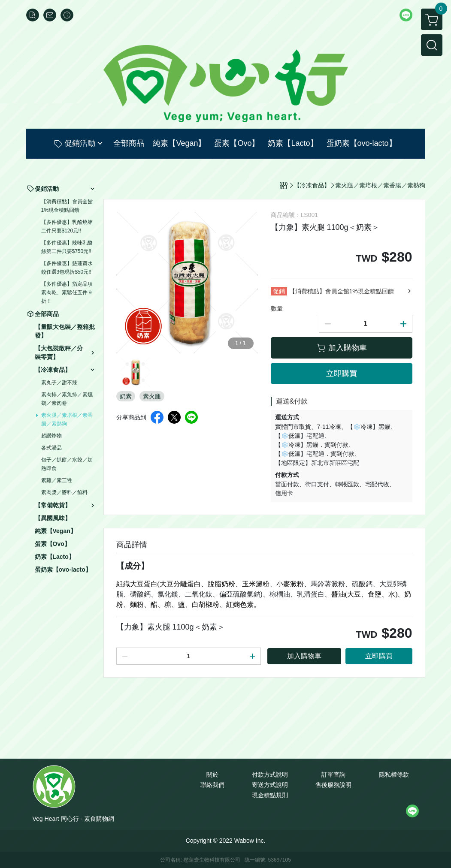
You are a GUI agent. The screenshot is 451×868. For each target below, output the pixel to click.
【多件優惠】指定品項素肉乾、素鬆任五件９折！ (67, 292)
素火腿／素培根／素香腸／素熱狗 (67, 419)
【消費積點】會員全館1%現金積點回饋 (67, 206)
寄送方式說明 (270, 785)
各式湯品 (51, 448)
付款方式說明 (270, 775)
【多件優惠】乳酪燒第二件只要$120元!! (67, 226)
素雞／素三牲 (57, 480)
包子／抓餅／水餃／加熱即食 (67, 464)
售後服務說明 (333, 785)
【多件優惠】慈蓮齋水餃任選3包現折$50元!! (67, 268)
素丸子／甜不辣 (59, 383)
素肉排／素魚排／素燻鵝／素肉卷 (67, 399)
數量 (277, 308)
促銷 (279, 291)
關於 (212, 775)
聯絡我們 (212, 785)
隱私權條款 (394, 775)
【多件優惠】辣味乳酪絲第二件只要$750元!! (67, 247)
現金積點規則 (270, 795)
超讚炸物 (51, 436)
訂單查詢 (333, 775)
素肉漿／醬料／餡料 (64, 492)
